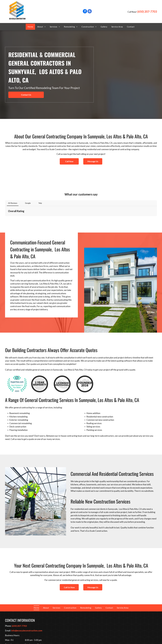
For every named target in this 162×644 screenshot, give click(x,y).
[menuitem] (30, 27)
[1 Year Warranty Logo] (40, 356)
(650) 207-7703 (147, 11)
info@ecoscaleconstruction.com (27, 603)
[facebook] (85, 12)
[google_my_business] (90, 12)
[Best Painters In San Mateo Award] (17, 356)
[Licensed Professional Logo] (62, 356)
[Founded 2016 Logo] (85, 356)
